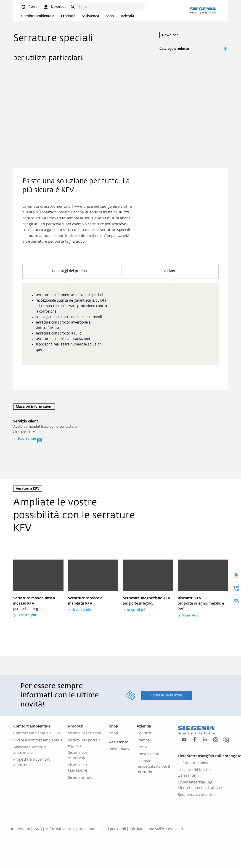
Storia (142, 747)
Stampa (143, 741)
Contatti (144, 733)
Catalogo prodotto (194, 49)
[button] (71, 271)
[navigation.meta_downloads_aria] (55, 7)
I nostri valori (148, 754)
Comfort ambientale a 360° (37, 733)
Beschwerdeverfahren (197, 795)
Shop (110, 16)
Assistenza (90, 16)
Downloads (119, 749)
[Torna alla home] (203, 11)
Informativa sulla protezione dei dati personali (86, 829)
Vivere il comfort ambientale (38, 741)
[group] (121, 324)
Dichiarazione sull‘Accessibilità (157, 829)
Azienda (127, 16)
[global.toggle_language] (29, 7)
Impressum (21, 829)
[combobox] (110, 7)
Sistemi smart (80, 778)
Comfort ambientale (38, 16)
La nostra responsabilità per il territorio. (153, 767)
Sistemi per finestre (85, 733)
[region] (121, 314)
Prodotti (68, 16)
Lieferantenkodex (193, 763)
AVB (38, 829)
